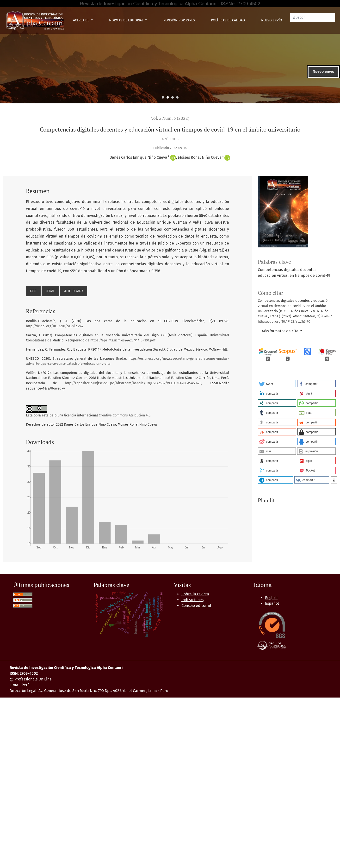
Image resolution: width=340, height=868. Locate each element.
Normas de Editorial (127, 20)
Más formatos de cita (281, 331)
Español (272, 774)
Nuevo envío (272, 20)
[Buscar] (313, 18)
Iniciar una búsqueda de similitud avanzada (70, 720)
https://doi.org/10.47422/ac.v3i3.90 (284, 322)
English (271, 768)
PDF (33, 291)
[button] (277, 384)
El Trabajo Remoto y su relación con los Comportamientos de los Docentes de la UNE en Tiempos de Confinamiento (133, 669)
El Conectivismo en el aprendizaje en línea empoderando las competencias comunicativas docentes (248, 651)
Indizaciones (192, 770)
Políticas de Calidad (228, 20)
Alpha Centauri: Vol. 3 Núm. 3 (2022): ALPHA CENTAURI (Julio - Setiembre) (159, 611)
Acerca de (82, 20)
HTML (50, 291)
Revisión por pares (179, 20)
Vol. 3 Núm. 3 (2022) (170, 118)
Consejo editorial (196, 776)
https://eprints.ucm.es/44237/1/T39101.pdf (123, 340)
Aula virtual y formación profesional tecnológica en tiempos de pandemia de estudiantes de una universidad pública (199, 594)
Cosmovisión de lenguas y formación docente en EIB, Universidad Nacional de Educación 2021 (201, 640)
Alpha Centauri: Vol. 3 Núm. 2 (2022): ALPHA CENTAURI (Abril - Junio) (71, 657)
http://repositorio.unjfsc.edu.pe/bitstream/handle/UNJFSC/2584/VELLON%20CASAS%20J (134, 383)
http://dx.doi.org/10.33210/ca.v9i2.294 (55, 326)
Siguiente (199, 709)
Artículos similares (22, 575)
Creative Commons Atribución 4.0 (125, 415)
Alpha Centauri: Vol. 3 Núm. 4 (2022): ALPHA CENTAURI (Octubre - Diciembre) (140, 588)
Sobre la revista (195, 764)
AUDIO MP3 (74, 291)
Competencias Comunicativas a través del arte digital (253, 692)
